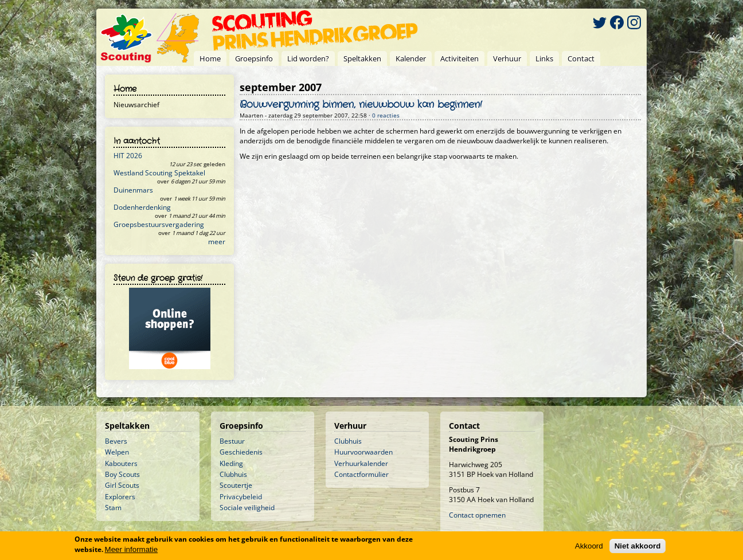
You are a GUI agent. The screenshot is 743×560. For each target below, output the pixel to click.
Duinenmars (133, 190)
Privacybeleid (241, 497)
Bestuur (232, 441)
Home (210, 58)
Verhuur (507, 58)
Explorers (120, 497)
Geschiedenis (241, 452)
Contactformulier (361, 474)
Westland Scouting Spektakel (159, 173)
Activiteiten (460, 58)
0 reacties (386, 115)
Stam (113, 508)
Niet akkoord (638, 546)
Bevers (116, 441)
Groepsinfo (254, 58)
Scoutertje (236, 485)
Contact (581, 58)
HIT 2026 (128, 156)
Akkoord (589, 546)
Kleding (231, 463)
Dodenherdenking (142, 207)
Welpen (117, 452)
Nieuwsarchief (136, 105)
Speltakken (362, 58)
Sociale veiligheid (247, 508)
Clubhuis (233, 474)
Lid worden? (308, 58)
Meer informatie (132, 549)
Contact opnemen (477, 515)
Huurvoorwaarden (363, 452)
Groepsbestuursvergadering (159, 224)
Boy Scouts (122, 474)
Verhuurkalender (361, 463)
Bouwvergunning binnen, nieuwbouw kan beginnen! (361, 105)
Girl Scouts (122, 485)
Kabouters (121, 463)
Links (544, 58)
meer (217, 242)
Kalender (411, 58)
